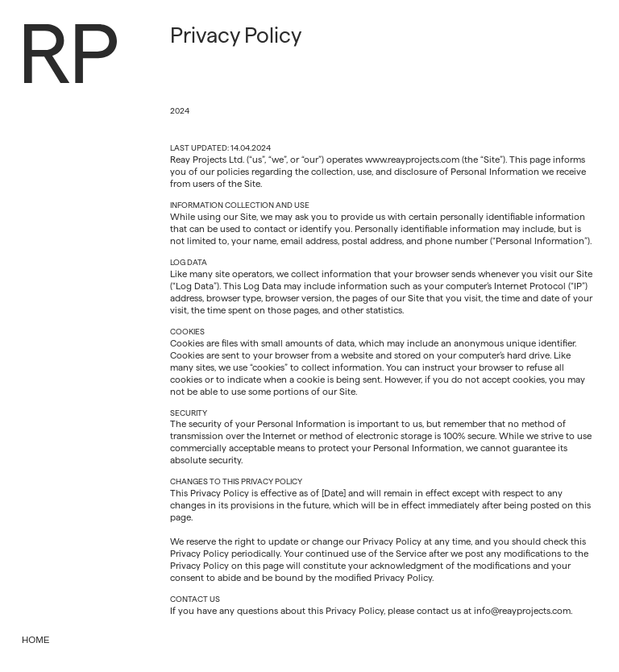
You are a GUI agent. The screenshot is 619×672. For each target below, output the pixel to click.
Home (36, 640)
